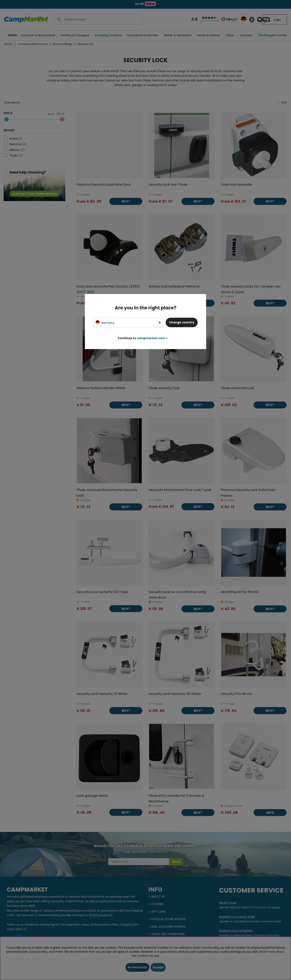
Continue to (143, 338)
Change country (182, 322)
